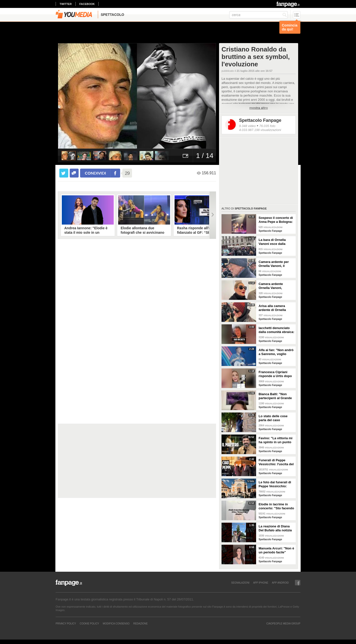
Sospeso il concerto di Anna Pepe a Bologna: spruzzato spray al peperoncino (276, 220)
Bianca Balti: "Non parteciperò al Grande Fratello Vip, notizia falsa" (275, 396)
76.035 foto (267, 126)
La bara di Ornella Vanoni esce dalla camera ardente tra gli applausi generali (275, 242)
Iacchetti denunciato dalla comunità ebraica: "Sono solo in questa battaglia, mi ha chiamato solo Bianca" (277, 330)
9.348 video (247, 126)
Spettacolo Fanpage (260, 120)
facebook (87, 4)
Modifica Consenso (116, 623)
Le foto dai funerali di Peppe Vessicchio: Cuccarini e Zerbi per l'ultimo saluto (275, 484)
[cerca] (258, 15)
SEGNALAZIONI (240, 583)
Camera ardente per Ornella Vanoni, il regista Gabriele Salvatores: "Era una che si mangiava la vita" (274, 264)
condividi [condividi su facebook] (95, 173)
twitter (66, 4)
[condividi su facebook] (74, 173)
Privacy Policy (66, 623)
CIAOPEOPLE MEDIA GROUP (283, 623)
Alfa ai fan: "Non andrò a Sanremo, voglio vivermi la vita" (276, 352)
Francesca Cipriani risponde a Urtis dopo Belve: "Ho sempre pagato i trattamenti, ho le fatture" (276, 374)
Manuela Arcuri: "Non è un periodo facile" (276, 550)
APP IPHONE (261, 583)
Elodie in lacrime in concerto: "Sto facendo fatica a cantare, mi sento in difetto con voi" (276, 506)
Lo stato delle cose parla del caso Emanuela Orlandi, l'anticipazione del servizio (273, 418)
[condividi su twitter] (64, 173)
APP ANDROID (280, 583)
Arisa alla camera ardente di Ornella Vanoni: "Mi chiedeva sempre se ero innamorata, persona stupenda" (275, 308)
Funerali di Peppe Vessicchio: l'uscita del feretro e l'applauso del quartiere (276, 462)
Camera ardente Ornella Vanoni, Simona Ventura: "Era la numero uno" (275, 286)
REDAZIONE (140, 623)
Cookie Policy (89, 623)
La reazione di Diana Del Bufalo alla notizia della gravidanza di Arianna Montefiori (275, 528)
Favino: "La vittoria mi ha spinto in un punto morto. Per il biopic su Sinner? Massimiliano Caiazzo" (276, 440)
